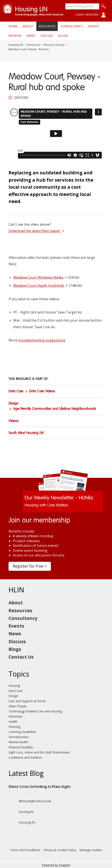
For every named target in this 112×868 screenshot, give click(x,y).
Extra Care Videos (42, 391)
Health (13, 722)
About (28, 26)
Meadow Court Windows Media (40, 277)
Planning (14, 727)
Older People (18, 706)
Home (13, 26)
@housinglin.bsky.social (30, 801)
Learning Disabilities (22, 732)
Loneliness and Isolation (25, 757)
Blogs (63, 36)
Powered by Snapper (56, 865)
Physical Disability (21, 747)
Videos (13, 421)
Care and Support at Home (27, 701)
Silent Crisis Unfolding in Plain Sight (40, 787)
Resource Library (54, 45)
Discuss (47, 36)
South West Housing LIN (26, 433)
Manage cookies (91, 850)
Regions (15, 36)
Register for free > (30, 566)
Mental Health (18, 742)
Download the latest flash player (36, 231)
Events (94, 26)
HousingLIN (22, 822)
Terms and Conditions (25, 850)
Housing (14, 686)
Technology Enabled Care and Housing (35, 711)
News (31, 36)
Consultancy (72, 26)
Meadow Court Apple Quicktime (41, 285)
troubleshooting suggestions (42, 340)
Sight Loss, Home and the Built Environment (39, 752)
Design (14, 404)
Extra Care (16, 391)
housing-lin (21, 812)
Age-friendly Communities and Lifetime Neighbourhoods (55, 409)
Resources (47, 26)
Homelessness (19, 737)
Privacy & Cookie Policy (60, 850)
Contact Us (21, 657)
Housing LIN (16, 45)
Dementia (15, 716)
